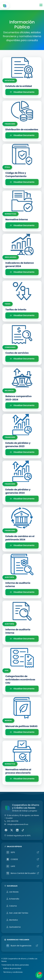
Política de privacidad (12, 968)
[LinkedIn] (17, 830)
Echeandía (13, 899)
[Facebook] (6, 830)
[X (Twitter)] (12, 830)
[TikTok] (23, 830)
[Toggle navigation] (41, 5)
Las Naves (12, 892)
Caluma (12, 906)
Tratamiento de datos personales (15, 965)
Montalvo (12, 920)
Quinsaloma (13, 927)
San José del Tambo (17, 913)
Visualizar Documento (22, 92)
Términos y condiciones (13, 972)
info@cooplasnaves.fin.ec (18, 824)
